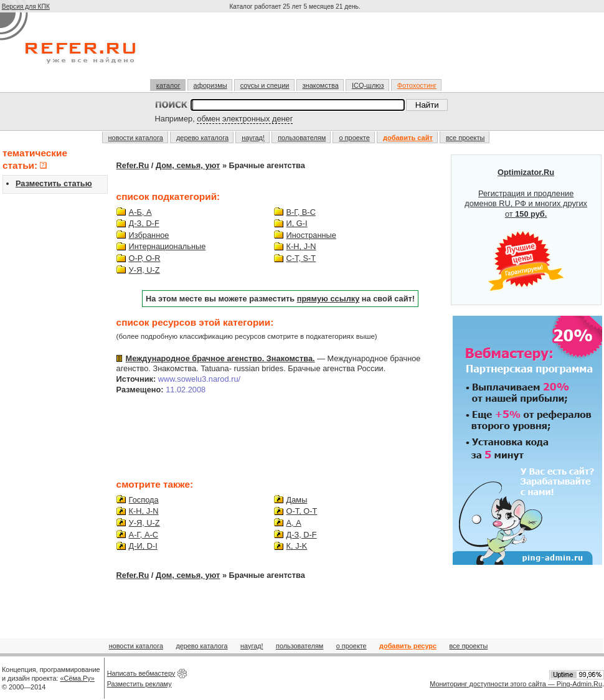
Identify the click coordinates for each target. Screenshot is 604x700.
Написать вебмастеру (141, 673)
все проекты (465, 138)
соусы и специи (265, 85)
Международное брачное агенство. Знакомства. (220, 358)
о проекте (354, 138)
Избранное (149, 235)
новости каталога (136, 138)
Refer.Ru (133, 165)
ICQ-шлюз (368, 85)
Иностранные (311, 235)
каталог (168, 85)
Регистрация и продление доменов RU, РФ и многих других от (526, 230)
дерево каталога (202, 138)
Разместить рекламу (139, 684)
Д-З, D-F (144, 223)
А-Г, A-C (144, 535)
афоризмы (210, 85)
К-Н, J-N (301, 246)
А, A (294, 523)
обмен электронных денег (245, 119)
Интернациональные (168, 246)
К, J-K (297, 546)
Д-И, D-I (143, 546)
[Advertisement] (296, 51)
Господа (144, 500)
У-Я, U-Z (144, 270)
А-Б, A (140, 212)
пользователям (302, 138)
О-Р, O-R (145, 258)
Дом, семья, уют (188, 165)
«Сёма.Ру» (78, 678)
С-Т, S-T (301, 258)
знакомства (321, 85)
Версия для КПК (26, 7)
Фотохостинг (417, 85)
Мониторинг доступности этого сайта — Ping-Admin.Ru (516, 684)
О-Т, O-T (302, 511)
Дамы (297, 500)
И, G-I (297, 223)
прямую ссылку (328, 299)
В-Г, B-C (301, 212)
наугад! (253, 138)
